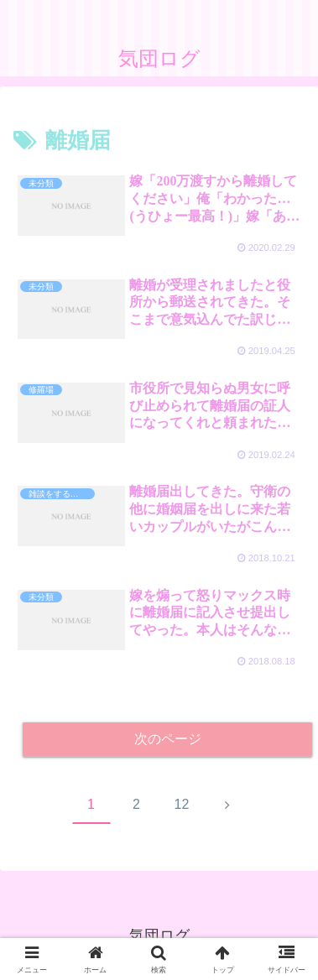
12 (182, 804)
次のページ (168, 739)
